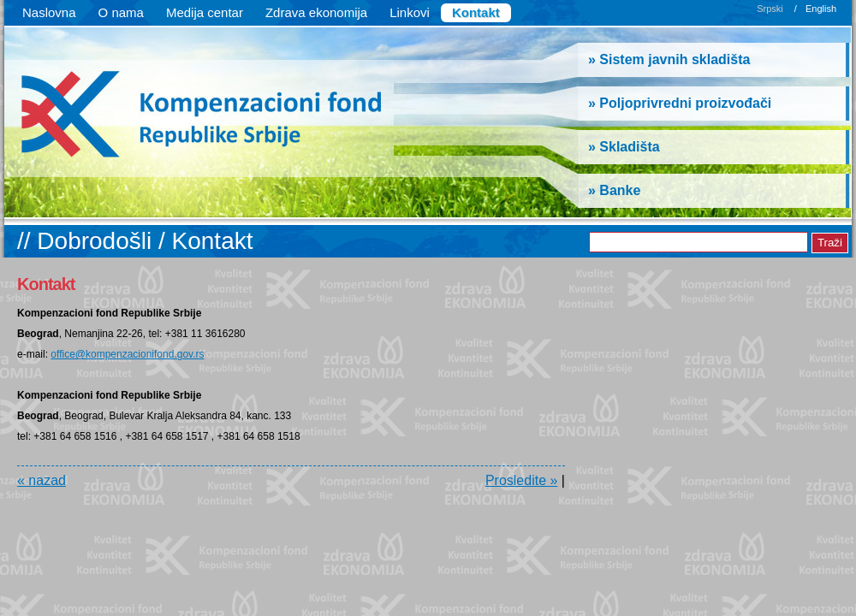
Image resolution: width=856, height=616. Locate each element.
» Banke (614, 190)
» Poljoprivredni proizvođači (680, 103)
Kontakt (476, 12)
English (821, 9)
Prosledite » (522, 480)
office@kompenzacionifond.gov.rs (127, 354)
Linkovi (410, 12)
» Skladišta (624, 147)
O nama (121, 12)
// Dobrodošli (88, 241)
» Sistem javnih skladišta (669, 59)
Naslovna (49, 12)
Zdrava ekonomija (316, 12)
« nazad (42, 480)
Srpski (770, 9)
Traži (830, 243)
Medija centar (205, 12)
